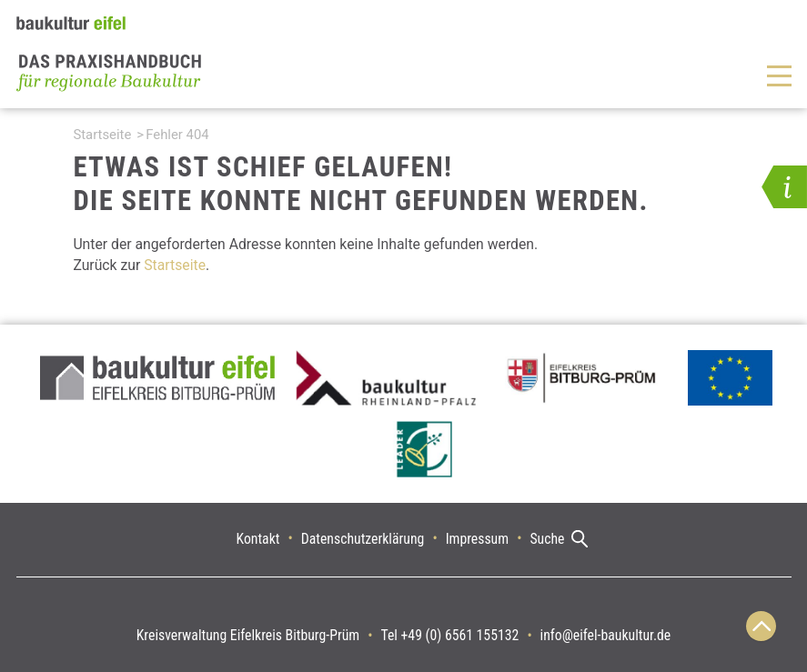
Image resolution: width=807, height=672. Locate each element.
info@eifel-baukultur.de (606, 635)
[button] (784, 187)
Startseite (102, 135)
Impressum (477, 539)
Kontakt (258, 539)
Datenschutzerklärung (363, 539)
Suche (547, 539)
